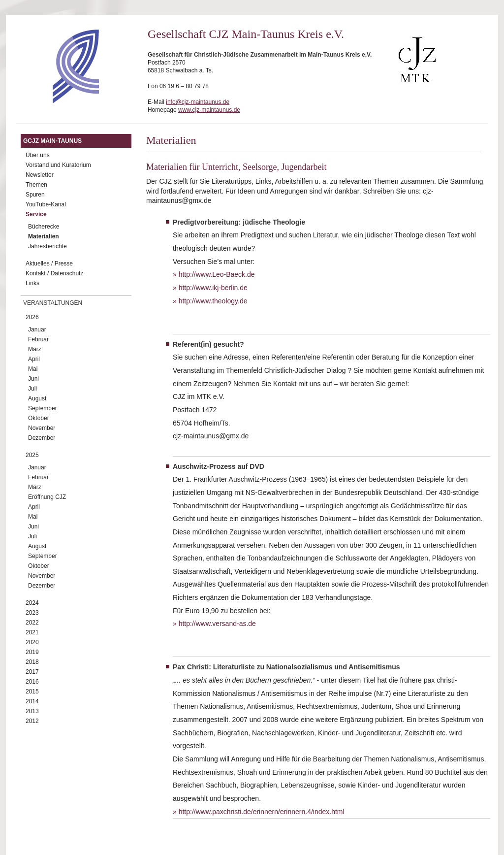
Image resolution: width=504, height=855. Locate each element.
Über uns (38, 155)
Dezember (42, 438)
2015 (32, 691)
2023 (32, 613)
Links (32, 283)
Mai (33, 369)
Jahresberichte (47, 246)
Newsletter (40, 175)
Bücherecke (44, 227)
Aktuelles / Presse (49, 263)
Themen (36, 185)
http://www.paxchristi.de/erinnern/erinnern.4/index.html (262, 812)
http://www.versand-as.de (217, 624)
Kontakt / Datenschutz (54, 273)
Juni (33, 379)
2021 (32, 632)
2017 (32, 672)
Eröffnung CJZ (47, 497)
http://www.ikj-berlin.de (213, 288)
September (43, 408)
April (34, 359)
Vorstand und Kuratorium (58, 165)
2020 (32, 642)
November (42, 428)
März (35, 349)
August (37, 398)
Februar (38, 339)
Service (36, 214)
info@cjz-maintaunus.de (198, 102)
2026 (32, 317)
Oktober (39, 418)
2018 (32, 662)
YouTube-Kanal (46, 204)
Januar (37, 329)
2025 (32, 455)
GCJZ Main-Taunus (52, 141)
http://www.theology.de (213, 301)
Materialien (44, 236)
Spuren (35, 195)
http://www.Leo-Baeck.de (217, 274)
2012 (32, 721)
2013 (32, 711)
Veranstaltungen (53, 303)
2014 (32, 701)
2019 (32, 652)
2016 (32, 682)
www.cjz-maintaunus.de (209, 110)
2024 (32, 603)
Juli (32, 389)
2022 (32, 623)
